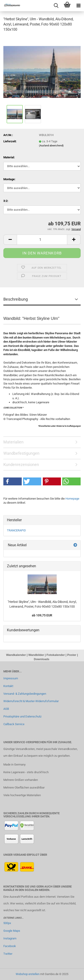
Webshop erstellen (28, 974)
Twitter (8, 954)
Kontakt (8, 686)
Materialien (13, 442)
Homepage (72, 499)
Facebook (10, 946)
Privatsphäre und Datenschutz (22, 716)
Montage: (9, 179)
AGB (6, 709)
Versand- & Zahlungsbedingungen (25, 694)
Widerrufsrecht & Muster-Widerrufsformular (31, 701)
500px (7, 923)
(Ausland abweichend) (51, 146)
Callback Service (14, 724)
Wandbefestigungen (21, 453)
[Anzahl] (42, 240)
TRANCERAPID (16, 530)
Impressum (11, 678)
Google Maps (12, 931)
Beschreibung (16, 299)
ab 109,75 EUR (42, 615)
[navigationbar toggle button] (78, 6)
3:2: (6, 201)
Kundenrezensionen (21, 465)
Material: (9, 157)
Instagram (10, 938)
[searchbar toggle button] (56, 6)
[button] (10, 240)
